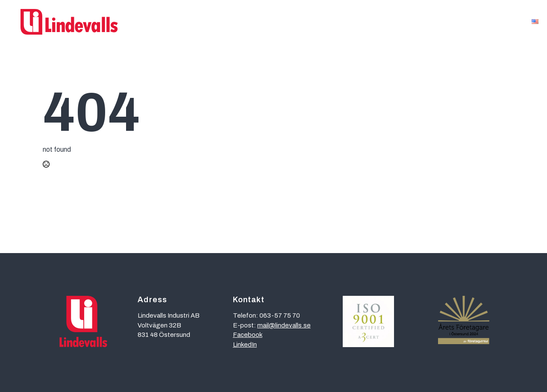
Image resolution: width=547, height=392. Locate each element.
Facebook (248, 335)
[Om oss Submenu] (513, 22)
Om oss (494, 22)
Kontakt (446, 22)
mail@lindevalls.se (284, 325)
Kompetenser (273, 22)
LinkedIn (245, 345)
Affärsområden (204, 22)
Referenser (335, 22)
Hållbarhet (393, 22)
